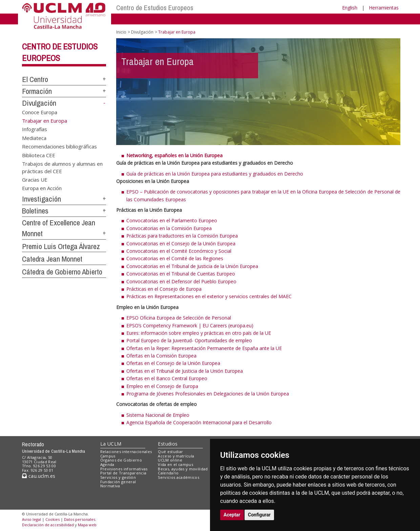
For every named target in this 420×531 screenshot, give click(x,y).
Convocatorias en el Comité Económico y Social (179, 251)
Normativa (110, 486)
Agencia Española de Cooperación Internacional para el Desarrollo (199, 422)
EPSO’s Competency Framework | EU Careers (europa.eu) (190, 325)
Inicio (121, 32)
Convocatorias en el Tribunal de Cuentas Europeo (181, 274)
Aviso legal (31, 519)
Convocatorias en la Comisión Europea (169, 228)
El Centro (35, 79)
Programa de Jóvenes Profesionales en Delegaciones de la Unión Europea (208, 394)
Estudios (168, 444)
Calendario (168, 473)
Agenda (107, 464)
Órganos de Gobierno (121, 460)
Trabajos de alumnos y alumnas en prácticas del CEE (62, 167)
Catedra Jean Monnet (52, 259)
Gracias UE (35, 180)
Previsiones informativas (124, 469)
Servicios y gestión (118, 477)
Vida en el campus (175, 464)
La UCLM (111, 444)
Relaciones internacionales (126, 452)
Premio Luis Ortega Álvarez (61, 246)
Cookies (52, 519)
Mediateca (34, 138)
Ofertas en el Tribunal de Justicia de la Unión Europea (185, 371)
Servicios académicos (178, 477)
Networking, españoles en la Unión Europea (174, 155)
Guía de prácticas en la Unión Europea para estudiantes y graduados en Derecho (215, 174)
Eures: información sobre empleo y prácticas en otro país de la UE (199, 333)
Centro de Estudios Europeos (155, 8)
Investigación (41, 199)
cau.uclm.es (39, 476)
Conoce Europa (40, 112)
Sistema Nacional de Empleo (158, 415)
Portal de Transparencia (123, 473)
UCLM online (170, 460)
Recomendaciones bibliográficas (59, 146)
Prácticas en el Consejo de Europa (164, 289)
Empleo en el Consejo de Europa (162, 386)
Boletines (35, 211)
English (350, 8)
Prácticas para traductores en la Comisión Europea (182, 236)
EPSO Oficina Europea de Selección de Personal (179, 318)
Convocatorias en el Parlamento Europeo (172, 220)
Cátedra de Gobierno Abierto (62, 272)
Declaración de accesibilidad (48, 525)
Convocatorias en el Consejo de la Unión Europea (181, 243)
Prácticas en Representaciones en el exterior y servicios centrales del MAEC (209, 296)
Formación (37, 91)
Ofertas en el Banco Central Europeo (167, 378)
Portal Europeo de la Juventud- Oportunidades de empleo (189, 340)
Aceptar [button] (232, 515)
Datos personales (80, 519)
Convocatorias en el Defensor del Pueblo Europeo (181, 281)
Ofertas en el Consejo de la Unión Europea (173, 363)
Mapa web (87, 525)
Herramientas (384, 8)
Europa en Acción (42, 188)
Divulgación (39, 103)
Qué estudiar (170, 452)
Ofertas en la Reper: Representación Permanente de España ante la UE (204, 348)
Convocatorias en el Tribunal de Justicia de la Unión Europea (192, 266)
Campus (108, 456)
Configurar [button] (259, 515)
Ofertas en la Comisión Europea (161, 356)
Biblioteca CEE (39, 155)
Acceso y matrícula (176, 456)
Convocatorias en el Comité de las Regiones (175, 258)
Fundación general (118, 482)
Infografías (35, 129)
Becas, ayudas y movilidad (183, 469)
